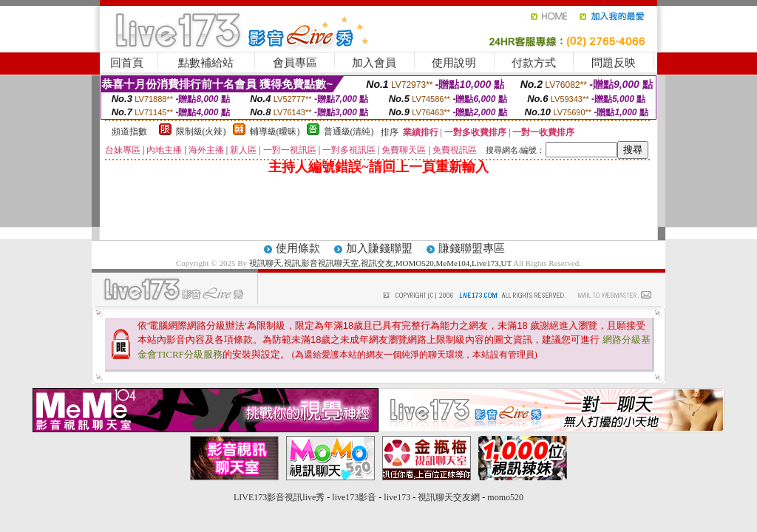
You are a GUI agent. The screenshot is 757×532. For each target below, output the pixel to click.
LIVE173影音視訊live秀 (279, 497)
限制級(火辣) (201, 132)
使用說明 (454, 63)
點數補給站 (206, 63)
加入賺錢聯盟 (379, 248)
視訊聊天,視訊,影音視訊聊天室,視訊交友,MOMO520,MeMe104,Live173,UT (380, 263)
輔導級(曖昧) (275, 132)
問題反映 (614, 63)
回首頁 (127, 63)
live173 (397, 497)
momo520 (505, 497)
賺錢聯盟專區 (472, 248)
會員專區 (295, 63)
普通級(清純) (349, 132)
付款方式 (534, 63)
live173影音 (354, 497)
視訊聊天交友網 (449, 497)
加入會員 (374, 63)
